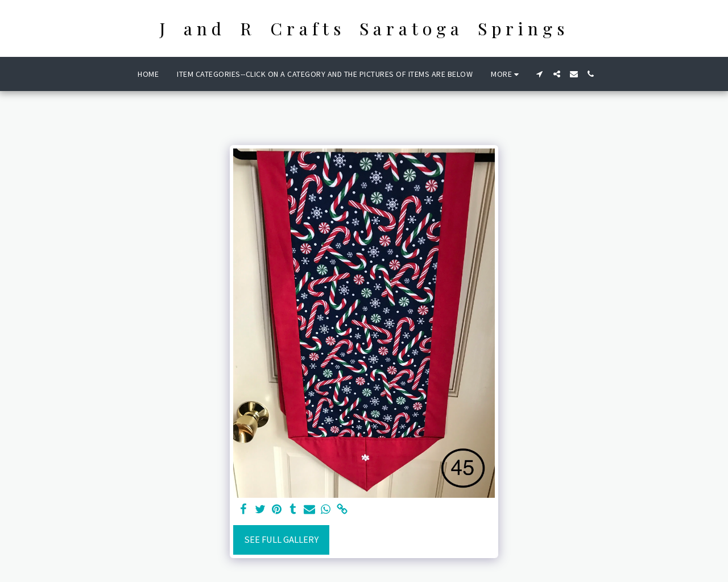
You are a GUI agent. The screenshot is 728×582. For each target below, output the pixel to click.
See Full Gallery (281, 540)
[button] (540, 74)
